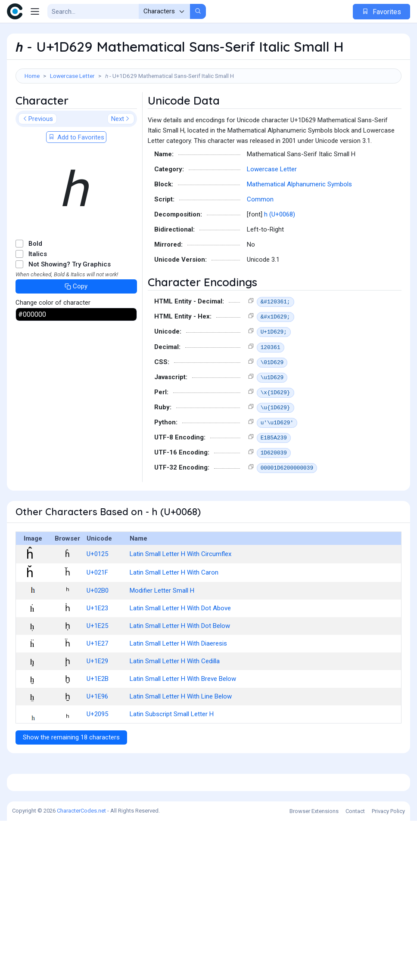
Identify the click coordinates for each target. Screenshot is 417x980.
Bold (35, 282)
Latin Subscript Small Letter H (172, 753)
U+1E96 (97, 735)
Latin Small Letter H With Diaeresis (178, 682)
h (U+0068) (280, 253)
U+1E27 (97, 682)
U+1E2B (98, 717)
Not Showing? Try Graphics (70, 303)
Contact (355, 970)
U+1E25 (97, 665)
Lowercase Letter (72, 76)
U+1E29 (97, 700)
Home (32, 76)
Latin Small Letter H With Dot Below (180, 665)
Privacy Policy (388, 970)
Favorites (381, 12)
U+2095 (97, 753)
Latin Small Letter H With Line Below (181, 735)
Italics (38, 293)
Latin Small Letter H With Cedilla (175, 700)
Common (260, 238)
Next (121, 158)
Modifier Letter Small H (162, 629)
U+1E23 (97, 647)
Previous (37, 158)
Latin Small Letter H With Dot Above (180, 647)
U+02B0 (98, 629)
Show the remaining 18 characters (71, 776)
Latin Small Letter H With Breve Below (183, 717)
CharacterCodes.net (81, 970)
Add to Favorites (76, 176)
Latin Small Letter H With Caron (174, 611)
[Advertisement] (208, 111)
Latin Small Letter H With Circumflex (180, 593)
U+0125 (97, 593)
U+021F (97, 611)
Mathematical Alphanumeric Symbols (299, 223)
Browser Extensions (314, 970)
